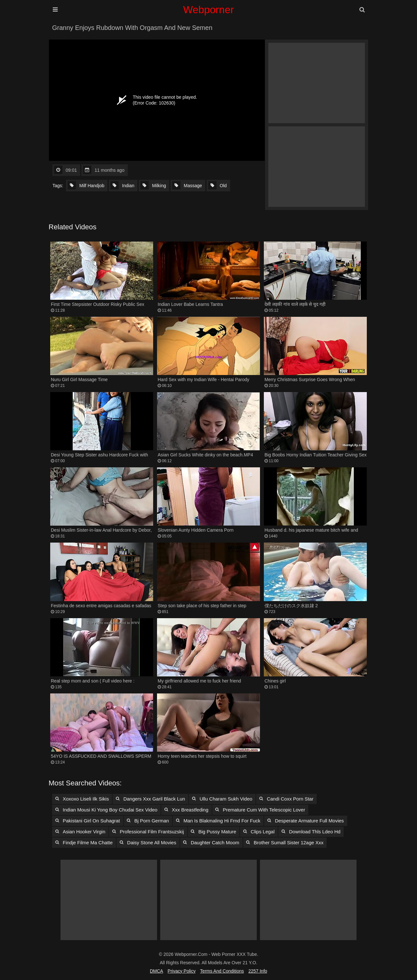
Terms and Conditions (222, 971)
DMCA (157, 971)
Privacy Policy (182, 971)
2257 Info (258, 971)
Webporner (208, 10)
